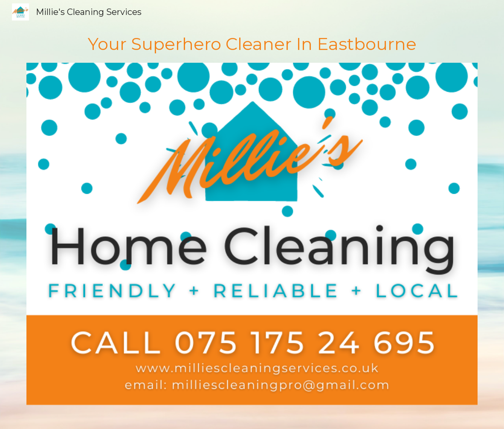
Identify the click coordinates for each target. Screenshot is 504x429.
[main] (252, 43)
